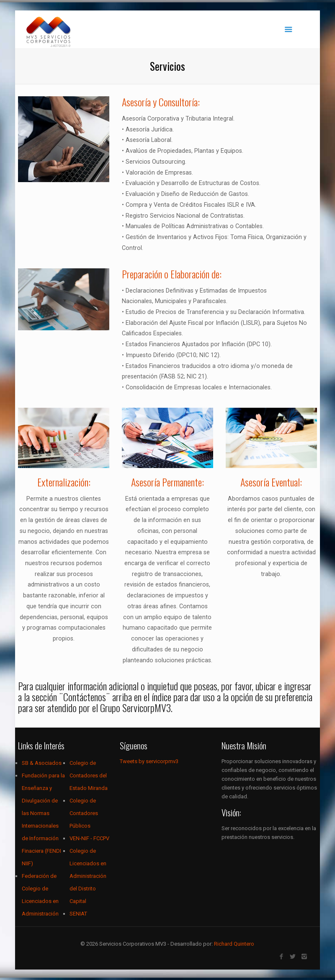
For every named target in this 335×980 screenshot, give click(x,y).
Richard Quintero (234, 944)
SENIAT (78, 914)
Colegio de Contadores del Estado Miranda (89, 776)
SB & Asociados (42, 763)
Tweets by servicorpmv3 (149, 761)
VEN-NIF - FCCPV (89, 838)
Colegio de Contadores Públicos (84, 813)
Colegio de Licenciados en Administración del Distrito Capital (88, 876)
